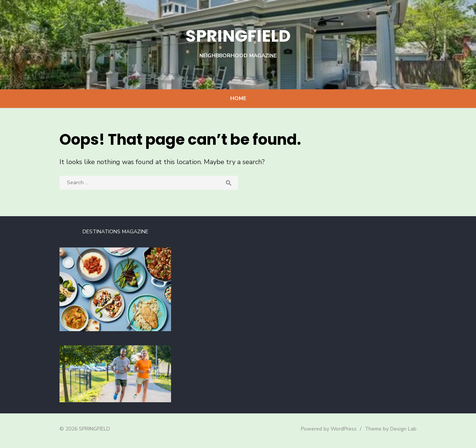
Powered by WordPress (332, 432)
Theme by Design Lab (394, 432)
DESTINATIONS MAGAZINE (113, 232)
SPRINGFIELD (238, 36)
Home (238, 98)
